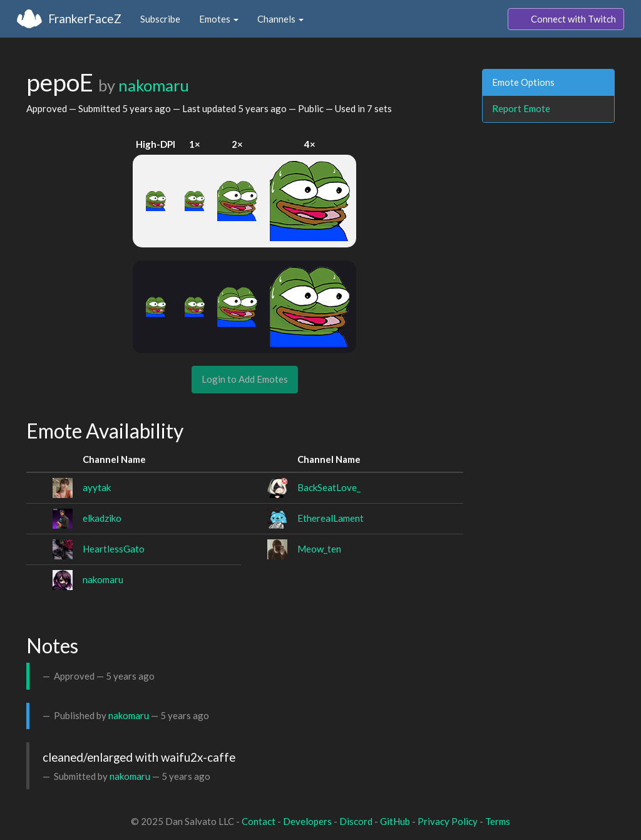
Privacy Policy (448, 821)
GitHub (395, 821)
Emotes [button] (219, 19)
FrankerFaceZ (85, 18)
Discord (356, 821)
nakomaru (154, 85)
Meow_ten (319, 549)
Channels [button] (280, 19)
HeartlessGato (114, 549)
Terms (498, 821)
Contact (259, 821)
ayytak (97, 487)
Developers (307, 821)
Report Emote (521, 108)
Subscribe (160, 19)
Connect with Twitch (566, 19)
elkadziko (102, 518)
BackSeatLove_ (329, 487)
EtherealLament (331, 518)
